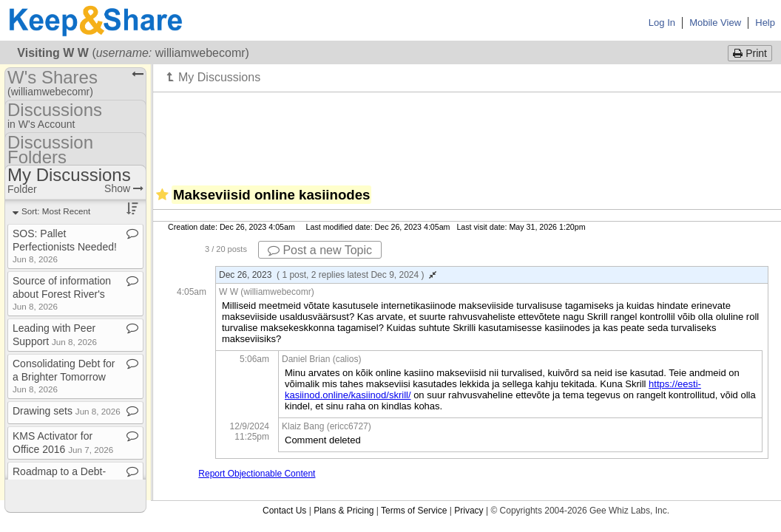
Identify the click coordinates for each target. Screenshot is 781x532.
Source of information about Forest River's (62, 293)
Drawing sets (67, 411)
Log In (662, 23)
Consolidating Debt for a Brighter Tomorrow (64, 376)
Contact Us (284, 511)
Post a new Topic (320, 250)
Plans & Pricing (344, 511)
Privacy (469, 511)
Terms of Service (414, 511)
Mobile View (715, 23)
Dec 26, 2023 (328, 275)
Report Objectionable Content (257, 474)
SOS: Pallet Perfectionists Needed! (65, 246)
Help (765, 23)
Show (124, 188)
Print (750, 53)
